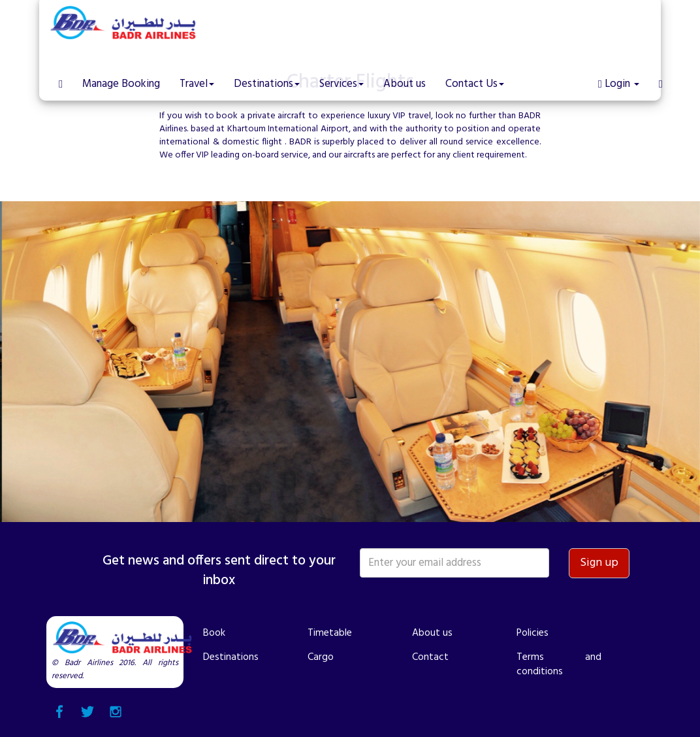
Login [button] (619, 84)
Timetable (330, 633)
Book (214, 633)
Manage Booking (121, 84)
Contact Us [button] (475, 84)
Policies (533, 633)
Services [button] (342, 84)
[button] (661, 74)
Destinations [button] (267, 84)
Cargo (321, 657)
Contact (430, 657)
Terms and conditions (559, 664)
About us (405, 84)
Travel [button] (197, 84)
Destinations (231, 657)
